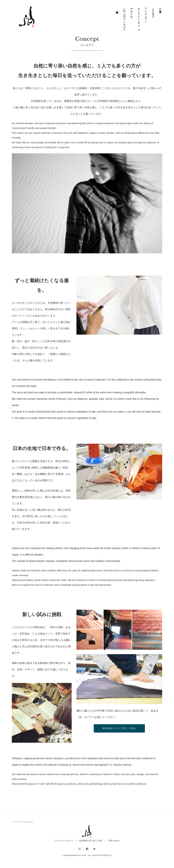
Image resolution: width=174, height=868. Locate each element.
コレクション (146, 14)
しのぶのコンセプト (124, 18)
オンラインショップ (139, 18)
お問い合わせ (114, 841)
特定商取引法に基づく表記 (91, 841)
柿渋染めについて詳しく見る (119, 728)
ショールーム (153, 12)
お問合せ (160, 9)
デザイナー (131, 12)
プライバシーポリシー (64, 841)
